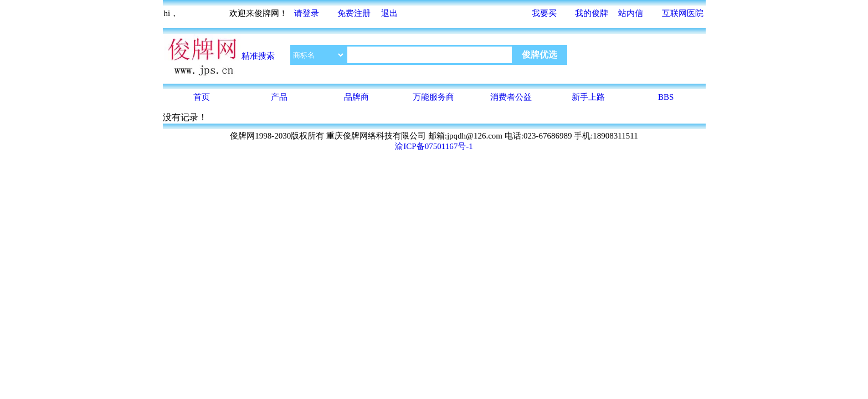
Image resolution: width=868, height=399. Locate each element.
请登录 (307, 13)
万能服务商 (433, 97)
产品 (279, 97)
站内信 (631, 13)
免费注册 (354, 13)
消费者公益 (511, 97)
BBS (666, 97)
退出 (389, 13)
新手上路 (588, 97)
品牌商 (356, 97)
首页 (202, 97)
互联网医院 (683, 13)
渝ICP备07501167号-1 (434, 146)
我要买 (544, 13)
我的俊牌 (592, 13)
